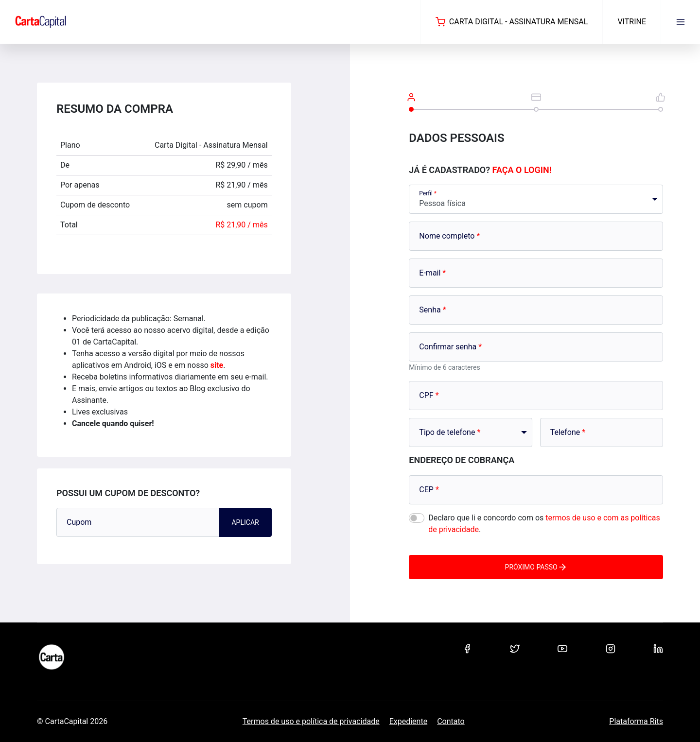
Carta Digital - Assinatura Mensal (512, 22)
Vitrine (632, 22)
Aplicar (245, 522)
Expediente (408, 721)
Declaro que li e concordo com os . (544, 524)
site (217, 365)
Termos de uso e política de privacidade (311, 721)
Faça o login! (522, 170)
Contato (451, 721)
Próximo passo (536, 567)
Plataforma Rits (636, 721)
